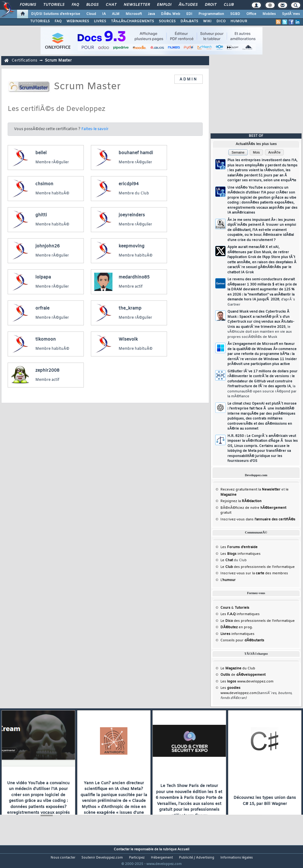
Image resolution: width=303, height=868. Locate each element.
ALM (116, 14)
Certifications (24, 60)
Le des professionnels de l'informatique (258, 567)
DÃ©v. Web (171, 14)
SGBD (235, 14)
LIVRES (100, 21)
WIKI (207, 21)
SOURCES (167, 21)
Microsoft (134, 14)
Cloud (91, 14)
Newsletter (137, 5)
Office (251, 14)
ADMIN (189, 80)
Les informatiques (241, 554)
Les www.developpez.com (247, 682)
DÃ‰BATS (189, 21)
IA (104, 14)
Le (227, 560)
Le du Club (238, 668)
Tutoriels (54, 5)
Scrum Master (58, 60)
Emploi (164, 5)
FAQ (75, 5)
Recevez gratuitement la (250, 490)
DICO (221, 21)
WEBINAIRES (78, 21)
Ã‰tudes (188, 5)
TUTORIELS (40, 21)
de (243, 675)
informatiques (237, 634)
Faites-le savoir (95, 129)
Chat (111, 5)
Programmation (211, 14)
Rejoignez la (241, 501)
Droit (211, 5)
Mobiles (269, 14)
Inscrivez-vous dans (258, 519)
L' (228, 580)
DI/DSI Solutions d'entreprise (56, 14)
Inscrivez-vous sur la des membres (254, 573)
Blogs (92, 5)
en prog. (237, 627)
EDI (189, 14)
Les (239, 547)
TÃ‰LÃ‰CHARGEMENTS (132, 21)
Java (151, 14)
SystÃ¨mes (291, 14)
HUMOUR (239, 21)
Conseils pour (242, 640)
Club (229, 5)
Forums (28, 5)
